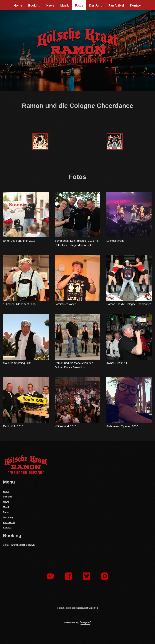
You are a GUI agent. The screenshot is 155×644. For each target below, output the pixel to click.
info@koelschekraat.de (23, 545)
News (50, 5)
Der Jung (96, 5)
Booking (34, 5)
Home (18, 5)
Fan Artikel (116, 5)
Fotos (79, 5)
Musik (65, 5)
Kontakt (136, 5)
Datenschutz (93, 608)
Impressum (81, 608)
